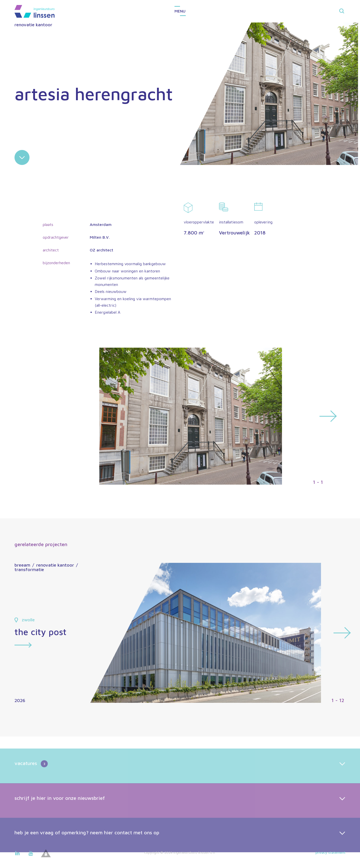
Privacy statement (330, 852)
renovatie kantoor (33, 25)
